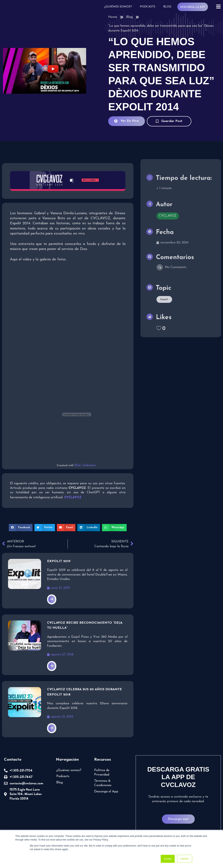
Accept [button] (168, 859)
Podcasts (148, 7)
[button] (21, 528)
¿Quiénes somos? (118, 7)
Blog (167, 7)
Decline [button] (185, 859)
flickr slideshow (85, 465)
